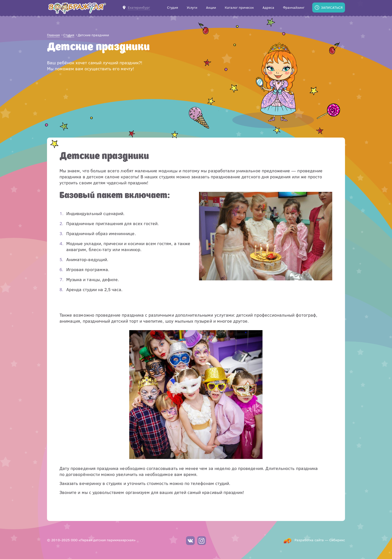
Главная (53, 35)
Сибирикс (337, 540)
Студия (69, 35)
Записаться (332, 7)
